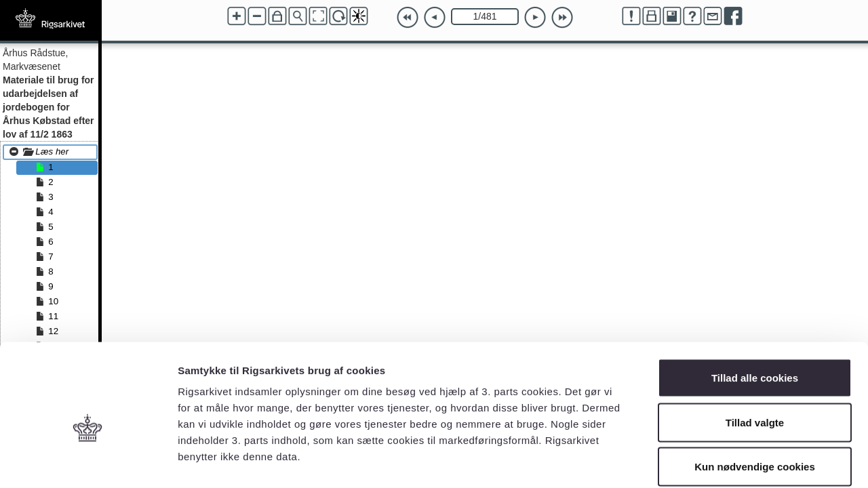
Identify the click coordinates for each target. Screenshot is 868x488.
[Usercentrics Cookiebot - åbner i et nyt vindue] (88, 462)
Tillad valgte (755, 355)
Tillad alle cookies (755, 310)
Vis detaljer (705, 461)
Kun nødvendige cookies (755, 399)
